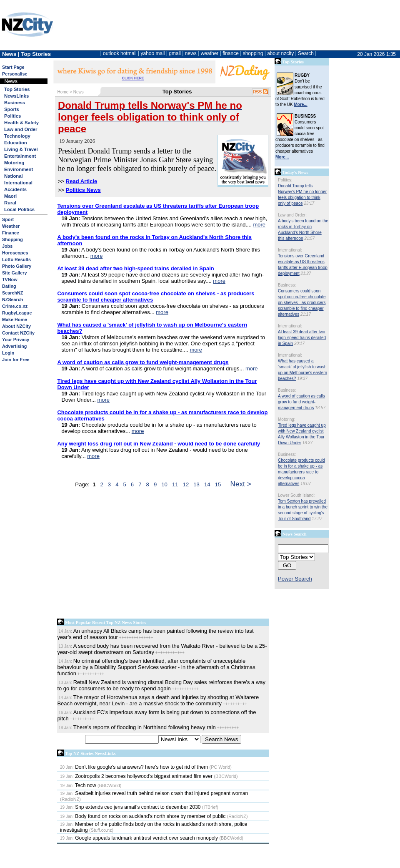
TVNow (10, 279)
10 (164, 484)
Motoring (14, 163)
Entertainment (20, 156)
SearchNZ (12, 293)
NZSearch (12, 299)
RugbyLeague (17, 313)
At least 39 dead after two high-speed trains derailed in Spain (302, 338)
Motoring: (287, 419)
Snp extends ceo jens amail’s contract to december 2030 (130, 807)
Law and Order (21, 129)
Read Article (81, 181)
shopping (253, 53)
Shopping (12, 239)
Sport (8, 219)
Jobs (7, 246)
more (259, 225)
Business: (287, 285)
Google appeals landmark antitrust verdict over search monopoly (139, 838)
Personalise (15, 74)
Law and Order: (292, 215)
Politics (12, 116)
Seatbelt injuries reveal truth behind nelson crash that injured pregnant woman (154, 793)
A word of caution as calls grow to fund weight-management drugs (301, 402)
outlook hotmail (120, 53)
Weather (11, 226)
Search (306, 53)
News (79, 92)
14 (207, 484)
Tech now (78, 785)
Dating (9, 286)
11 (175, 484)
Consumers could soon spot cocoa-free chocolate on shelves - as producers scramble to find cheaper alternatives (302, 303)
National (14, 176)
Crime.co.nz (15, 306)
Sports (12, 109)
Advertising (14, 346)
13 (196, 484)
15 (218, 484)
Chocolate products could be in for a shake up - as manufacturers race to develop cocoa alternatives (301, 472)
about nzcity (280, 53)
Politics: (285, 180)
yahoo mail (153, 53)
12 (186, 484)
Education (16, 143)
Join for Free (16, 360)
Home (63, 92)
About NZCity (16, 326)
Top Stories (17, 89)
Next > (241, 484)
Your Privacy (16, 340)
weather (210, 53)
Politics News (83, 190)
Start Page (13, 67)
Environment (19, 169)
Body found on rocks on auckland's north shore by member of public (143, 816)
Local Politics (19, 209)
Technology (17, 136)
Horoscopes (15, 253)
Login (8, 353)
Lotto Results (16, 259)
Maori (10, 196)
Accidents (15, 189)
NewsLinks (16, 96)
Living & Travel (21, 149)
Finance (11, 233)
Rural (10, 203)
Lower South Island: (296, 495)
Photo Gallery (17, 266)
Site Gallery (14, 273)
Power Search (295, 579)
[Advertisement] (111, 555)
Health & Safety (21, 123)
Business (15, 103)
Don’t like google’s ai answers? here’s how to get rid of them (134, 767)
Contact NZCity (18, 333)
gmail (175, 53)
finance (231, 53)
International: (290, 250)
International (18, 183)
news (191, 53)
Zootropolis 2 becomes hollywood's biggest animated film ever (136, 776)
